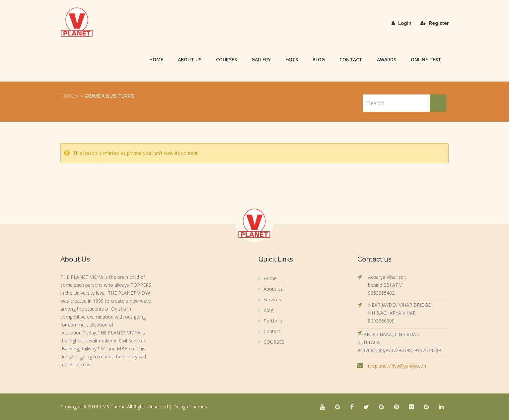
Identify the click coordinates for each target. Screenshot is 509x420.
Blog (319, 60)
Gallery (261, 60)
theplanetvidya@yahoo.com (398, 366)
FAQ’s (292, 60)
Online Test (426, 60)
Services (272, 300)
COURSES (226, 60)
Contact (351, 60)
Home (156, 60)
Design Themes (190, 407)
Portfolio (273, 321)
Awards (387, 60)
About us (190, 60)
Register (435, 23)
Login (401, 23)
